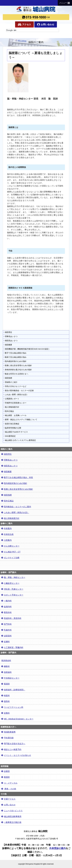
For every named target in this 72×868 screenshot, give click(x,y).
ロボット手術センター (12, 595)
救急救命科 (6, 660)
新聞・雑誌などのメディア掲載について (20, 420)
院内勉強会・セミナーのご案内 (16, 507)
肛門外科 (7, 624)
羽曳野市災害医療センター (15, 403)
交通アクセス (8, 799)
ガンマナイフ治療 (10, 558)
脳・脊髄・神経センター (13, 577)
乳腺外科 (7, 630)
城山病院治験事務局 (11, 816)
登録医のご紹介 (11, 382)
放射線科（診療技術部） (13, 690)
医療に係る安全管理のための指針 (18, 366)
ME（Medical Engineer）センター (17, 719)
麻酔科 (6, 666)
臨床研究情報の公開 (12, 428)
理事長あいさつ (11, 336)
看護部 (6, 684)
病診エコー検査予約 (11, 749)
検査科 (6, 696)
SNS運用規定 (10, 436)
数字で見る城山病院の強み (15, 353)
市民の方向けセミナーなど (15, 386)
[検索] (33, 30)
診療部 (6, 771)
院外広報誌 (9, 411)
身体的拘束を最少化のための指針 (18, 370)
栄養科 (6, 713)
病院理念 (8, 332)
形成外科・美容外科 (11, 618)
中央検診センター (10, 678)
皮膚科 (6, 642)
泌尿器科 (7, 636)
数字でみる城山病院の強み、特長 (17, 477)
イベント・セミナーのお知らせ (16, 755)
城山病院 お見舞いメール (15, 415)
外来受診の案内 (58, 848)
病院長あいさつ (11, 341)
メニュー (65, 3)
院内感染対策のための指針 (15, 361)
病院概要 (8, 345)
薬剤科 (6, 701)
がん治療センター (10, 546)
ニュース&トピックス (12, 811)
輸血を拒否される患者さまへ (16, 374)
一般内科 (7, 601)
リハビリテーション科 (12, 707)
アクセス (24, 25)
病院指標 (8, 378)
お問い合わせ (46, 25)
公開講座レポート (11, 399)
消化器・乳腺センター (12, 589)
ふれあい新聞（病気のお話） (16, 395)
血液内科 (7, 607)
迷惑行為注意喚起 (11, 424)
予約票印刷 (7, 738)
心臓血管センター (10, 583)
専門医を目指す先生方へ (13, 744)
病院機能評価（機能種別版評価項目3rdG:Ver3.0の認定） (27, 349)
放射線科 (7, 672)
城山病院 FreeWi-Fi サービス (16, 432)
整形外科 (7, 612)
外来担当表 (7, 534)
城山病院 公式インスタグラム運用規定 (20, 440)
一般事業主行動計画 (11, 822)
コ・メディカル (9, 783)
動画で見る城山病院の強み (15, 357)
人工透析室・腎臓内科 (12, 647)
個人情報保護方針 (11, 407)
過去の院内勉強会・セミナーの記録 (19, 391)
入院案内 (7, 540)
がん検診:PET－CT (11, 552)
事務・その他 (9, 789)
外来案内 (7, 528)
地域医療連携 (8, 732)
